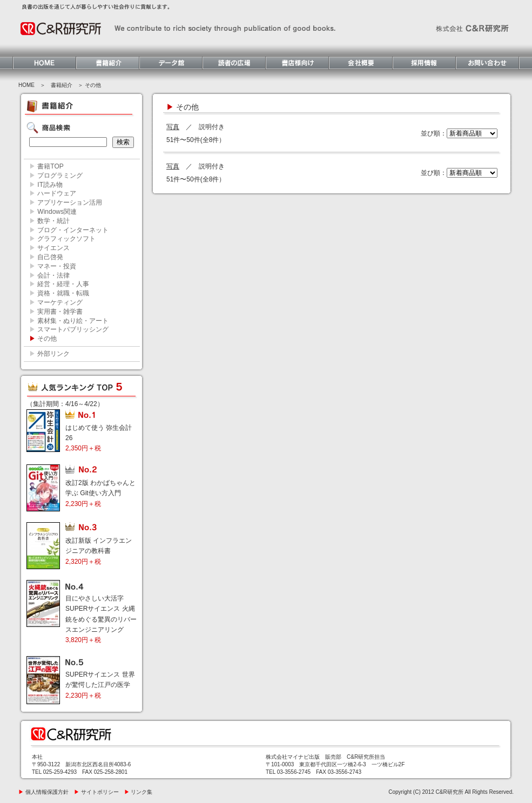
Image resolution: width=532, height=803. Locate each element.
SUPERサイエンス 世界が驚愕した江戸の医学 (100, 685)
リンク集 (139, 792)
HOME (26, 85)
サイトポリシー (96, 792)
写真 (173, 127)
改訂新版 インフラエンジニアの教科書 (99, 551)
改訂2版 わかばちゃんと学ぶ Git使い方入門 (100, 493)
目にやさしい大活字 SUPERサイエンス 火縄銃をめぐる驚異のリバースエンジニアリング (101, 619)
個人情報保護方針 (43, 792)
